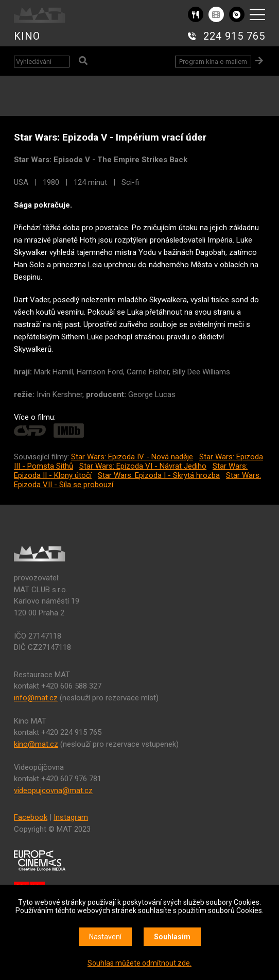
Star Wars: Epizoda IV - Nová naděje (132, 457)
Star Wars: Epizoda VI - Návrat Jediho (143, 466)
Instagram (71, 817)
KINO (27, 36)
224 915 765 (234, 36)
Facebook (31, 817)
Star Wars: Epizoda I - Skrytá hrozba (159, 475)
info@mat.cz (36, 698)
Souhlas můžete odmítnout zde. (139, 963)
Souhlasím (172, 937)
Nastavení (105, 937)
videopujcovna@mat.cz (53, 790)
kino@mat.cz (36, 744)
